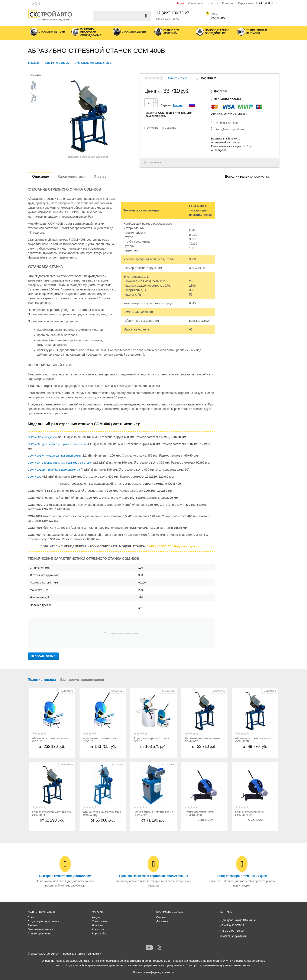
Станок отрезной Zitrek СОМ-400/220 (199, 813)
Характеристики (71, 176)
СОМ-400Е (35, 477)
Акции (180, 3)
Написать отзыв (177, 78)
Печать (35, 75)
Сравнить (170, 128)
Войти (32, 917)
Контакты (228, 3)
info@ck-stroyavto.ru (230, 129)
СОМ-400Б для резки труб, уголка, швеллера (57, 444)
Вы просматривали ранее (82, 680)
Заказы (32, 925)
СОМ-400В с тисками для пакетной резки (54, 456)
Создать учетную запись (43, 921)
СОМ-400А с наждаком (42, 437)
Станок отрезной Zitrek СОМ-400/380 (250, 813)
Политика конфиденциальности (153, 972)
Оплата (161, 917)
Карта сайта (246, 3)
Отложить (153, 128)
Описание (41, 176)
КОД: (197, 78)
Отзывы (100, 176)
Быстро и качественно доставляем (65, 876)
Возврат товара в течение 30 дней (242, 876)
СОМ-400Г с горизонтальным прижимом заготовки (60, 463)
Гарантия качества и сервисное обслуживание (153, 876)
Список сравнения (40, 933)
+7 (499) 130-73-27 (173, 13)
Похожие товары (42, 680)
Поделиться (153, 162)
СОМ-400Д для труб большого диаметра (54, 470)
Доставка (162, 921)
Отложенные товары (41, 929)
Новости (213, 3)
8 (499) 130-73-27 (227, 123)
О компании (196, 3)
